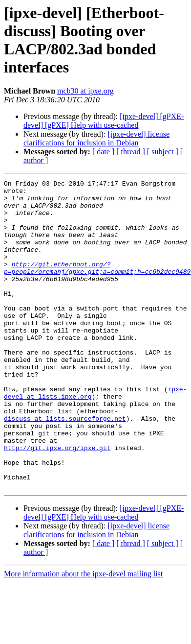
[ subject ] (163, 152)
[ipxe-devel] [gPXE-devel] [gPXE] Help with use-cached (104, 121)
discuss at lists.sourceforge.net (65, 467)
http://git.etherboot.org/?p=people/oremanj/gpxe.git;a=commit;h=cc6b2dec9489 (97, 286)
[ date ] (103, 152)
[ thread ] (131, 152)
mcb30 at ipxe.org (85, 91)
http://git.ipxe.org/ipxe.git (57, 502)
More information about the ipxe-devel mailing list (83, 635)
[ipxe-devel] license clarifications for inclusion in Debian (96, 138)
